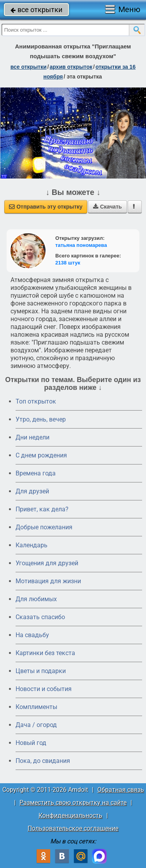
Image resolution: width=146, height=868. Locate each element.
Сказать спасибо (40, 617)
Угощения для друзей (47, 563)
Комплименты (36, 707)
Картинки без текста (45, 653)
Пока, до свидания (43, 761)
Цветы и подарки (41, 671)
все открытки (36, 10)
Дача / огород (36, 725)
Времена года (36, 473)
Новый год (31, 743)
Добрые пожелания (44, 527)
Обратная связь (121, 790)
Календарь (32, 545)
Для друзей (32, 491)
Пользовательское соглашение (73, 828)
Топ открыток (36, 401)
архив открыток (71, 67)
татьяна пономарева (81, 245)
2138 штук (68, 263)
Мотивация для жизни (48, 581)
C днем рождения (41, 455)
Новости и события (44, 689)
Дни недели (33, 437)
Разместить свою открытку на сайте (73, 803)
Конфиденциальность (70, 815)
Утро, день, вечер (41, 419)
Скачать (107, 207)
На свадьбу (32, 635)
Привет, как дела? (42, 509)
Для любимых (36, 599)
